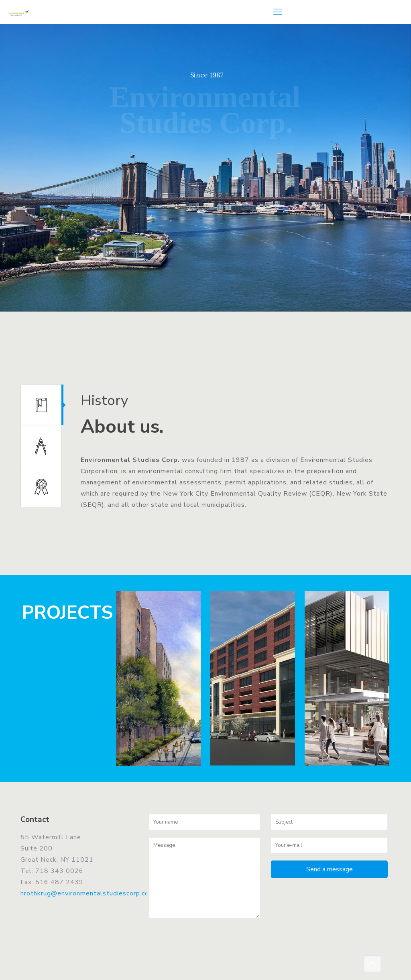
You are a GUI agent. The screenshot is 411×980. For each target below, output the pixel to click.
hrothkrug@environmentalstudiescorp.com (87, 893)
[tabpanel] (230, 456)
